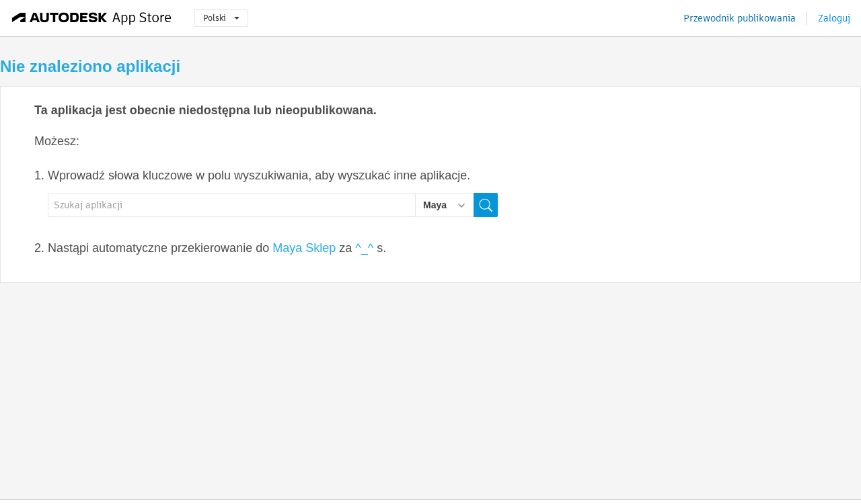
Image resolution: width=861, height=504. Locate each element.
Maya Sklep (304, 248)
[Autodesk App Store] (92, 18)
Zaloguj (834, 18)
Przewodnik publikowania (740, 18)
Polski (221, 18)
